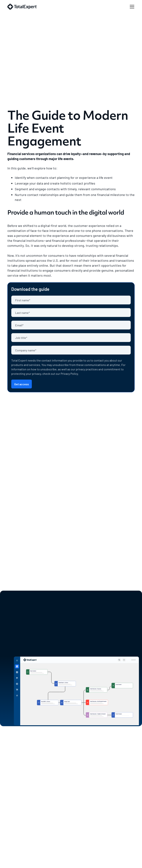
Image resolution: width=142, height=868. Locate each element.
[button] (131, 7)
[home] (22, 7)
